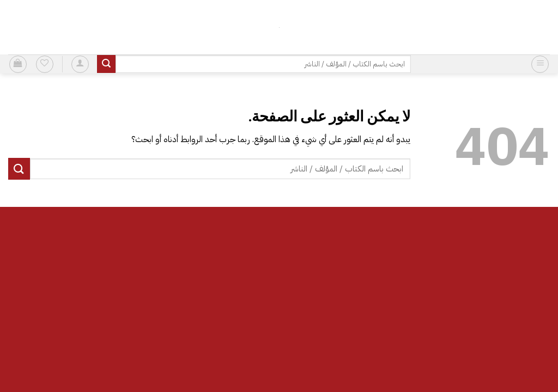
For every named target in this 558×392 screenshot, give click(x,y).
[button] (540, 64)
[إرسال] (106, 64)
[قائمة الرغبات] (45, 64)
